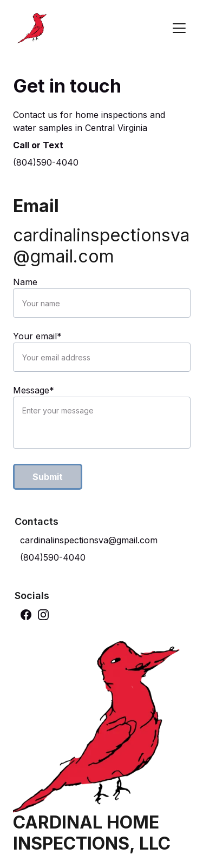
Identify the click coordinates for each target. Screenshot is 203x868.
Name (25, 282)
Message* (34, 390)
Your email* (37, 336)
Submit (48, 477)
